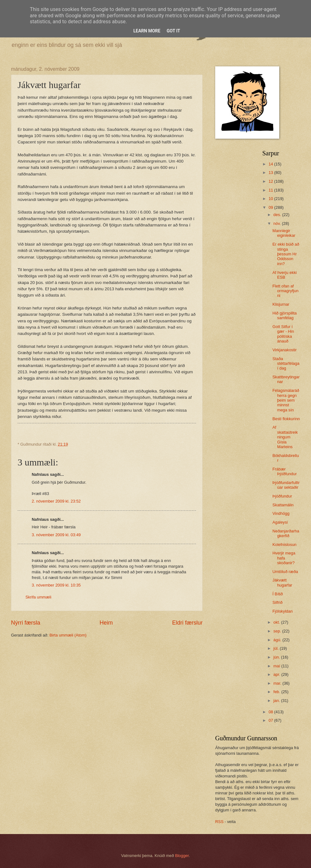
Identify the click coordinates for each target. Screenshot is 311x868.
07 (271, 720)
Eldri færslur (187, 623)
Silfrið (277, 602)
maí (277, 666)
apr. (277, 674)
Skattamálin (283, 505)
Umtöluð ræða (285, 572)
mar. (278, 683)
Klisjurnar (281, 304)
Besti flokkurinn (286, 419)
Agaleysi (280, 522)
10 (271, 199)
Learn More (147, 31)
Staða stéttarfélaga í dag (286, 364)
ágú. (278, 640)
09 (271, 207)
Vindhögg (281, 513)
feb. (277, 692)
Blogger (182, 856)
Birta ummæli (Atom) (68, 635)
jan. (277, 701)
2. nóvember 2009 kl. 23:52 (56, 501)
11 (271, 190)
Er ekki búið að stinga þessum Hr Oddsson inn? (286, 254)
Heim (106, 623)
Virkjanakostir (284, 350)
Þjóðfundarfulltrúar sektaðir (286, 485)
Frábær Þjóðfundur (284, 471)
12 (271, 181)
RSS (219, 822)
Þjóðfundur (282, 496)
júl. (276, 648)
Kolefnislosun (284, 545)
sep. (278, 631)
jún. (277, 657)
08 (271, 712)
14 (271, 164)
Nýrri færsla (26, 623)
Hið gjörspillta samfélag (284, 315)
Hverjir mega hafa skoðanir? (284, 558)
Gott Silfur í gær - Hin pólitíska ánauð (283, 334)
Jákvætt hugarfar (282, 582)
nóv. (278, 223)
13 (271, 172)
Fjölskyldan (282, 611)
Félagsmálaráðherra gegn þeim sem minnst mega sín (286, 400)
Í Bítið (278, 594)
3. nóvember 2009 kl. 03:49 (56, 535)
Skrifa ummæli (38, 597)
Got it (173, 31)
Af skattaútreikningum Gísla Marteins (285, 437)
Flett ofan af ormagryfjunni (285, 291)
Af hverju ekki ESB (284, 275)
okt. (277, 622)
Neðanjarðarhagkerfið (286, 533)
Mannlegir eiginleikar (284, 233)
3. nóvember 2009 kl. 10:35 (56, 585)
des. (278, 215)
